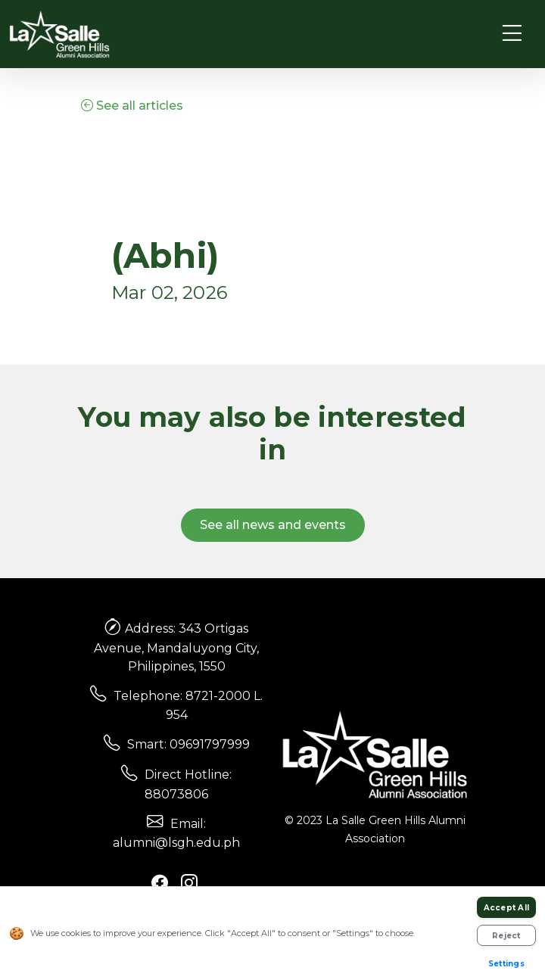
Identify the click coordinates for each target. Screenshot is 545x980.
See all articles (132, 106)
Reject (506, 936)
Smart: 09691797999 (188, 744)
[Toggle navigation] (512, 34)
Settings (506, 964)
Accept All (507, 908)
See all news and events (273, 525)
